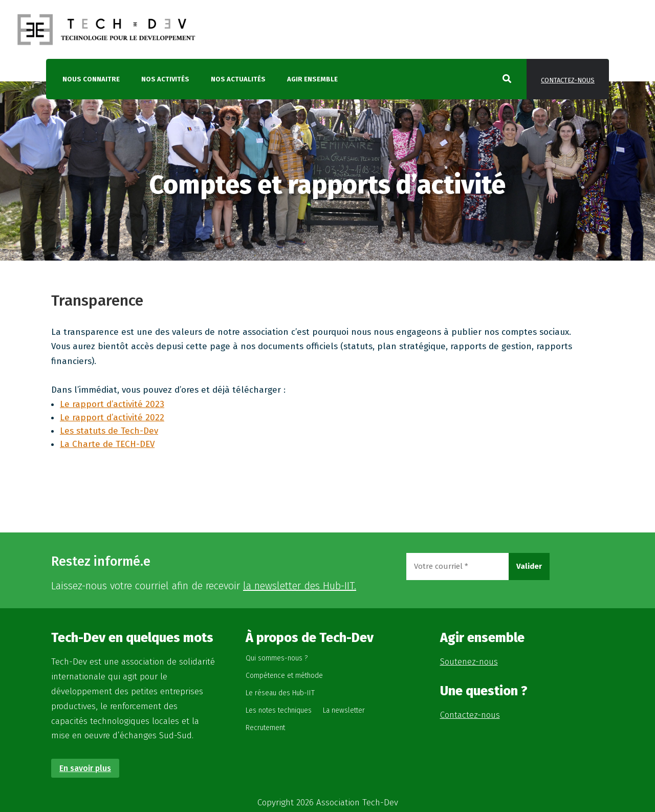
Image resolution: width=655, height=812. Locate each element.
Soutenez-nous (469, 662)
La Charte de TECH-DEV (107, 444)
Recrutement (265, 728)
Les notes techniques (279, 710)
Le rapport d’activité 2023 (112, 404)
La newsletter (344, 710)
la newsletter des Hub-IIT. (300, 586)
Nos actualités (238, 79)
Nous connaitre (91, 79)
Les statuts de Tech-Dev (109, 431)
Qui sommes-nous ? (277, 658)
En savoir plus (85, 768)
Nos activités (165, 79)
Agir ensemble (312, 79)
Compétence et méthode (284, 676)
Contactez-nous (568, 80)
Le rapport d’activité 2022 (112, 418)
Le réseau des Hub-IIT (280, 693)
